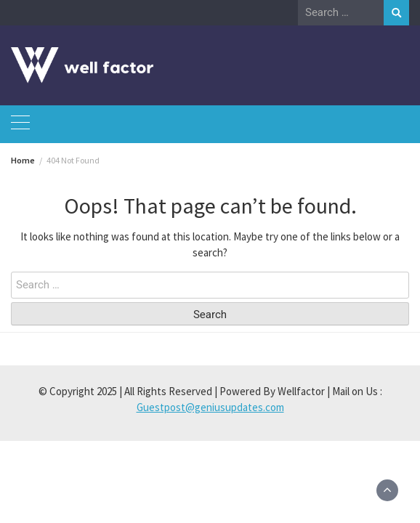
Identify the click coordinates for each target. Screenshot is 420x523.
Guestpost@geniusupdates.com (210, 407)
